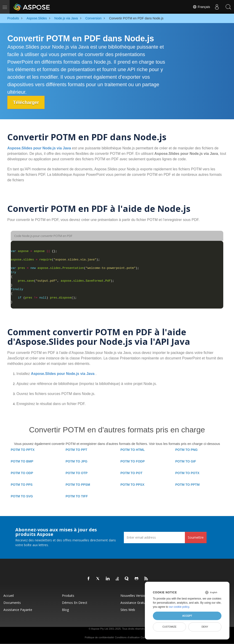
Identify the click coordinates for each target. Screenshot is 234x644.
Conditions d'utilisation (127, 637)
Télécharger (26, 102)
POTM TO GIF (186, 461)
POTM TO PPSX (132, 485)
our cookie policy (179, 607)
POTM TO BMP (22, 461)
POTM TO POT (131, 473)
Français (201, 7)
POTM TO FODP (133, 461)
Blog (65, 610)
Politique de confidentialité (99, 637)
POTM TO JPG (76, 461)
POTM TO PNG (186, 450)
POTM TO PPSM (78, 485)
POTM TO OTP (77, 473)
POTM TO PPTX (23, 450)
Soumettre (196, 537)
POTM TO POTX (187, 473)
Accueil (9, 596)
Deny (205, 627)
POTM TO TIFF (77, 496)
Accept (187, 616)
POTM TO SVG (22, 496)
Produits (68, 596)
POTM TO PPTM (187, 485)
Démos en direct (75, 603)
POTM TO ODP (22, 473)
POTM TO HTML (133, 450)
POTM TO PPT (76, 450)
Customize (170, 627)
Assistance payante (18, 610)
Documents (12, 603)
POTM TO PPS (22, 485)
